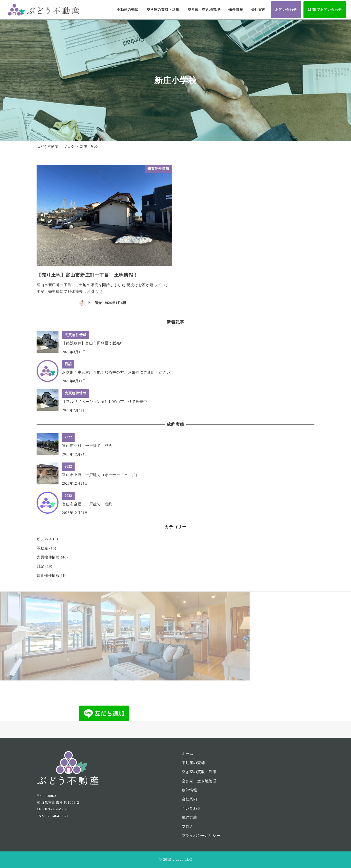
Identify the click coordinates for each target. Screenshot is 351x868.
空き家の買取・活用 (199, 772)
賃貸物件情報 (48, 576)
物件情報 (190, 790)
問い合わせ (191, 808)
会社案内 (190, 799)
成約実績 (190, 817)
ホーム (188, 754)
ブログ (188, 826)
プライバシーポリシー (201, 836)
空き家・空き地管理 (199, 781)
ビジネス (44, 539)
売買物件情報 (48, 557)
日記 (40, 566)
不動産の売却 (193, 763)
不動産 (42, 548)
